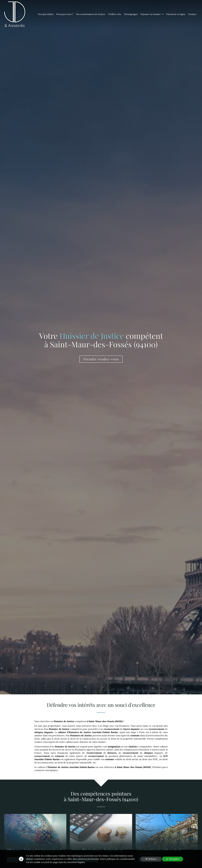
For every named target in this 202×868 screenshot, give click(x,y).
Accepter (173, 859)
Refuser (151, 859)
